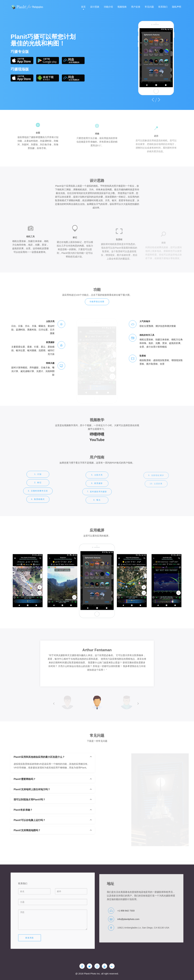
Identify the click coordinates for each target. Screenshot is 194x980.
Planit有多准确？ (23, 829)
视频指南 (122, 7)
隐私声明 (177, 7)
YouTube (97, 446)
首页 (83, 7)
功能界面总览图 (97, 306)
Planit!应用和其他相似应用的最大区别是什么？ (39, 776)
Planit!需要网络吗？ (25, 798)
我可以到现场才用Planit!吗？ (29, 819)
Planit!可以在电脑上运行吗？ (29, 840)
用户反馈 (136, 7)
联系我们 (163, 7)
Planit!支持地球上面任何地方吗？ (32, 809)
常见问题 (149, 7)
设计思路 (95, 7)
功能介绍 (108, 7)
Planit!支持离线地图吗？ (27, 850)
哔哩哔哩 (97, 440)
